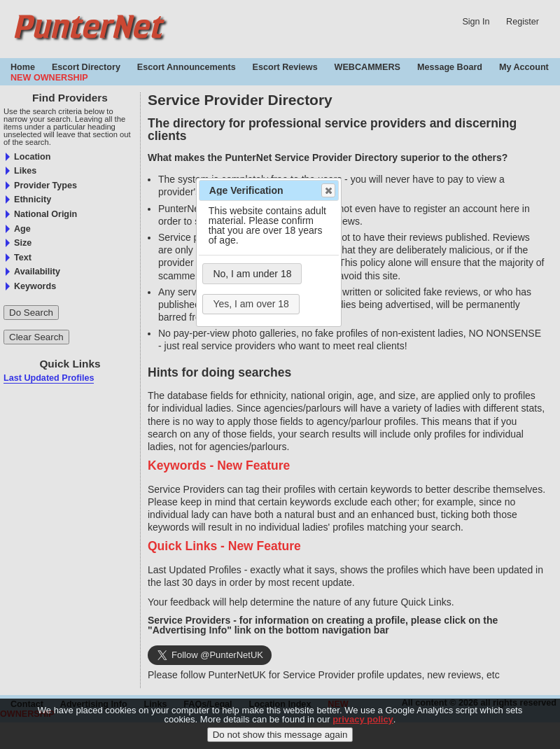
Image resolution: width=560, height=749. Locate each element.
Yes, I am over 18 (251, 304)
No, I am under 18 (252, 274)
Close (328, 190)
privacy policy (363, 719)
